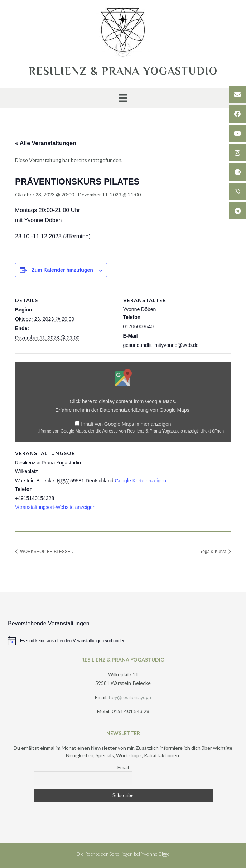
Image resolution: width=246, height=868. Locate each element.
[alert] (123, 641)
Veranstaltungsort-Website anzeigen (55, 507)
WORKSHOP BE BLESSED (46, 552)
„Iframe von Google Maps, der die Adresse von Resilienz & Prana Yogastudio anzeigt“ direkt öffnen (131, 431)
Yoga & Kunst (213, 552)
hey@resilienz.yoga (130, 697)
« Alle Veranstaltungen (46, 143)
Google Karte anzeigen (141, 481)
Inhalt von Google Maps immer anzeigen (126, 424)
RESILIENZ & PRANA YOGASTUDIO (123, 71)
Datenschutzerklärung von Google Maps (145, 410)
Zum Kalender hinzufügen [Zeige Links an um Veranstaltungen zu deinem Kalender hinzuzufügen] (62, 270)
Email (123, 767)
